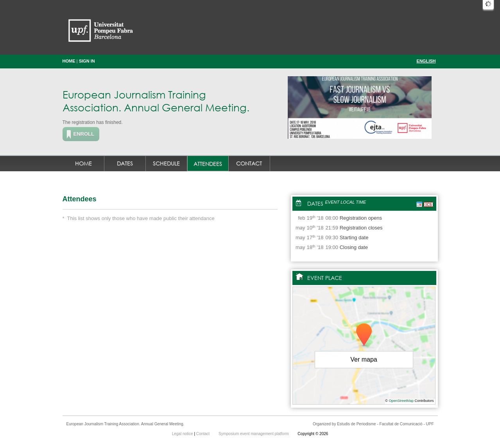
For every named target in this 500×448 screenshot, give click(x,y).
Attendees (208, 164)
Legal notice (183, 434)
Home (69, 61)
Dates (125, 163)
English (426, 61)
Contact (249, 163)
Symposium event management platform (254, 434)
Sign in (87, 61)
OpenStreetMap (401, 401)
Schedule (166, 163)
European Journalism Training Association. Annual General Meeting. (156, 101)
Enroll (84, 134)
